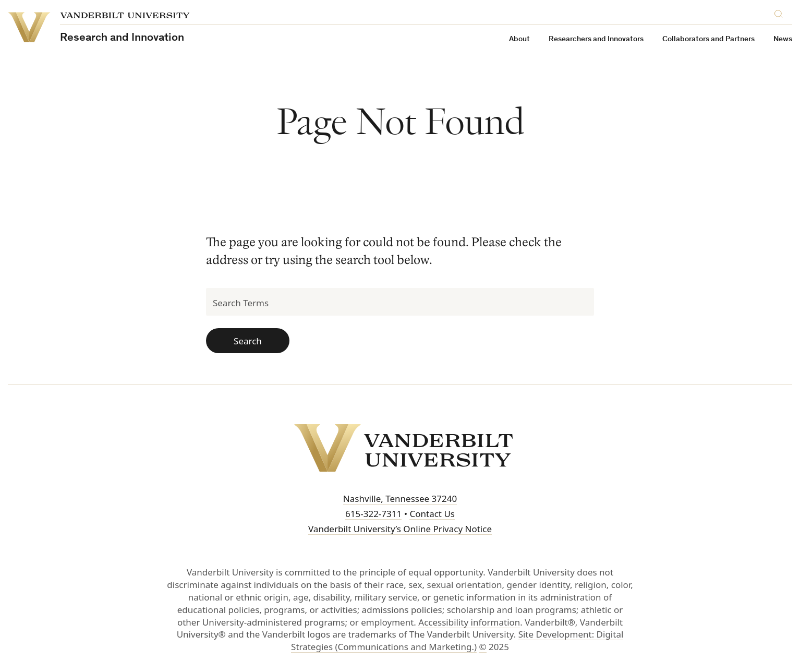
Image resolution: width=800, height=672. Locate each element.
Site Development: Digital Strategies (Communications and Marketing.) (457, 640)
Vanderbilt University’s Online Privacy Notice (400, 529)
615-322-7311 (373, 514)
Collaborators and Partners (708, 39)
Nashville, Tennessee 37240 (400, 499)
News (783, 39)
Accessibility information (469, 622)
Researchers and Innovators (596, 39)
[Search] (781, 15)
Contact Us (432, 514)
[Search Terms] (400, 302)
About (519, 39)
